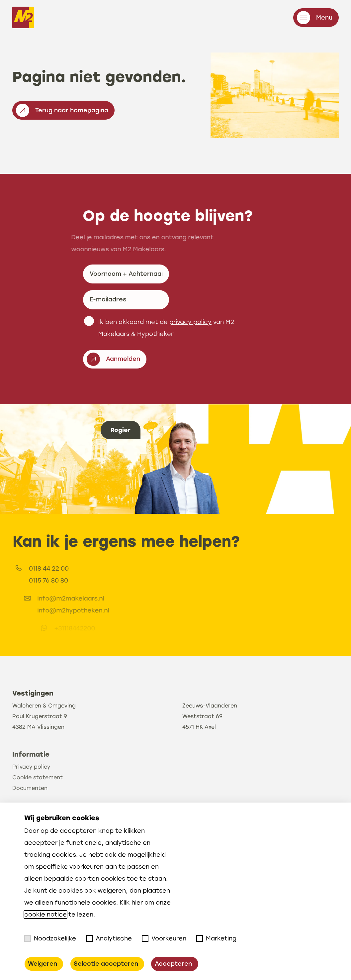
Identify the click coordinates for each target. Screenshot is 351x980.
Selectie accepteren (106, 964)
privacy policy (190, 353)
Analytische (109, 938)
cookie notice (45, 915)
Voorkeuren (164, 938)
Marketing (216, 938)
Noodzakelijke (50, 938)
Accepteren (173, 964)
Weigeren (43, 964)
